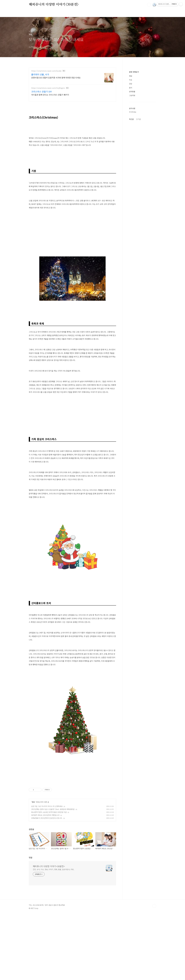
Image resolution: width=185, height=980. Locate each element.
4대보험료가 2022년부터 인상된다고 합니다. (47, 884)
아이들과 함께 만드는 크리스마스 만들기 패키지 (50, 95)
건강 (131, 84)
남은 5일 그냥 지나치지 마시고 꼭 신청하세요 (47, 872)
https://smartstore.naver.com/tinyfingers (48, 88)
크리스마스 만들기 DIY (42, 91)
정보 (33, 868)
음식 (131, 88)
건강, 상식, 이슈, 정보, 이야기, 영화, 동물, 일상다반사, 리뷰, (53, 935)
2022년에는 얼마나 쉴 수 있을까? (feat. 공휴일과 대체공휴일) (53, 875)
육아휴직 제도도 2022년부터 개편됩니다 (45, 881)
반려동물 (132, 91)
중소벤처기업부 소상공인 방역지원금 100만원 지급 (49, 878)
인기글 (138, 119)
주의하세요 (133, 112)
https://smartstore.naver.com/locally (46, 71)
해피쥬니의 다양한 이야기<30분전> (54, 5)
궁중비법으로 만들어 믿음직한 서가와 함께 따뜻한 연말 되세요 (56, 78)
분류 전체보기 (134, 72)
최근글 (131, 119)
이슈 (131, 80)
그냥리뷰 (132, 95)
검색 (149, 5)
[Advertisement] (72, 432)
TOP (154, 972)
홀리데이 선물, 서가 (40, 74)
